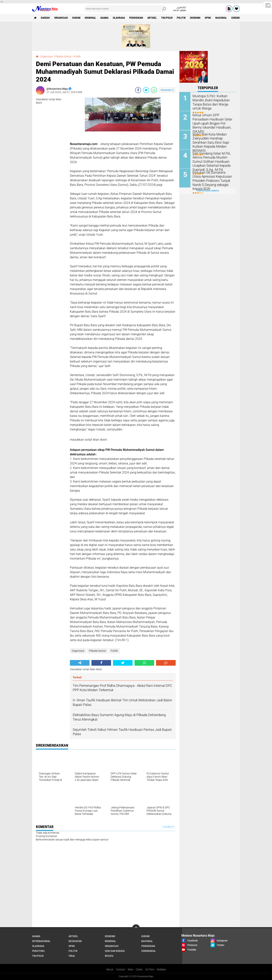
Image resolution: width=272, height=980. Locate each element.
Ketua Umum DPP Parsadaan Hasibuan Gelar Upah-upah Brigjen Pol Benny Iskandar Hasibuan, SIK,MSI (212, 121)
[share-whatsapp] (154, 90)
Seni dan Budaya (115, 951)
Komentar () (167, 90)
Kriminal (91, 18)
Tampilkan (168, 827)
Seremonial (239, 18)
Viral (72, 956)
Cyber (139, 969)
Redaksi (161, 969)
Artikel (152, 18)
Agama (105, 18)
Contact (121, 969)
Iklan (131, 969)
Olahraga (119, 18)
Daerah (45, 18)
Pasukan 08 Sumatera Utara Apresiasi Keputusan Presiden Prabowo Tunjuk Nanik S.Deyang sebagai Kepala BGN (213, 178)
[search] (126, 9)
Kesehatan (75, 941)
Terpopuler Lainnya (208, 191)
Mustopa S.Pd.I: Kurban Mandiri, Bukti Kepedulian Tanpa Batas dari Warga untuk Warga (213, 102)
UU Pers (150, 969)
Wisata (109, 956)
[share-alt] (80, 663)
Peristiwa (38, 951)
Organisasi (61, 18)
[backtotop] (136, 928)
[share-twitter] (146, 90)
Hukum (76, 18)
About (110, 969)
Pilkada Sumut (63, 56)
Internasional (41, 941)
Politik (182, 18)
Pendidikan (136, 18)
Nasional (221, 18)
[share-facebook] (138, 90)
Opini (208, 18)
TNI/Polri (167, 18)
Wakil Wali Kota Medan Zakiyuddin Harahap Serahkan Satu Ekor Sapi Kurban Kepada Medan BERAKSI (213, 140)
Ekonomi (196, 18)
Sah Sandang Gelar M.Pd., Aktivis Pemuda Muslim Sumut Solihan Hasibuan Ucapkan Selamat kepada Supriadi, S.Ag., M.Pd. (210, 161)
